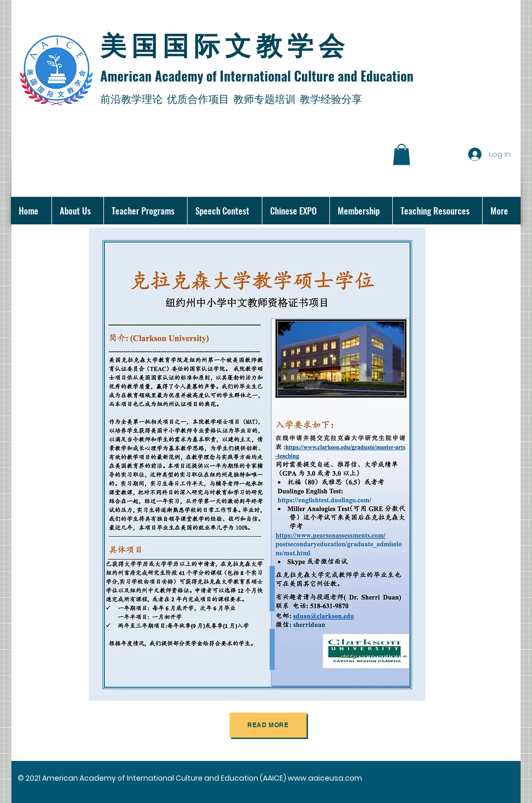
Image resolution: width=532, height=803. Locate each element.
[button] (402, 155)
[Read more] (268, 725)
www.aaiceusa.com (325, 778)
